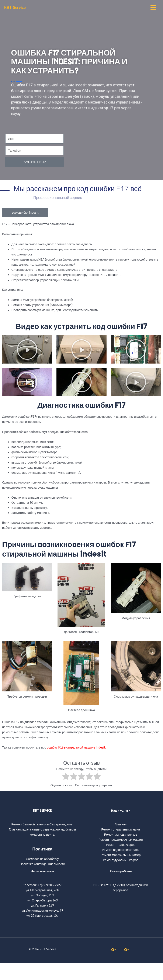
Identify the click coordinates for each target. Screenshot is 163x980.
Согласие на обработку (42, 876)
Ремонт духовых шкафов (121, 877)
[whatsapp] (114, 966)
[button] (27, 367)
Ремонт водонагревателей (121, 867)
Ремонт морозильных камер (121, 872)
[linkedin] (127, 966)
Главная (121, 841)
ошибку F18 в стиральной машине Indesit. (77, 764)
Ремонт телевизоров (121, 862)
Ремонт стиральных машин (121, 846)
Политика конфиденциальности (42, 881)
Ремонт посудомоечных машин (121, 857)
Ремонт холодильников (121, 851)
